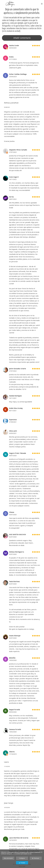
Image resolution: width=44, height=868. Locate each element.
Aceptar (22, 863)
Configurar (22, 858)
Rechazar (36, 858)
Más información (8, 858)
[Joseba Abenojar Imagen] (10, 4)
